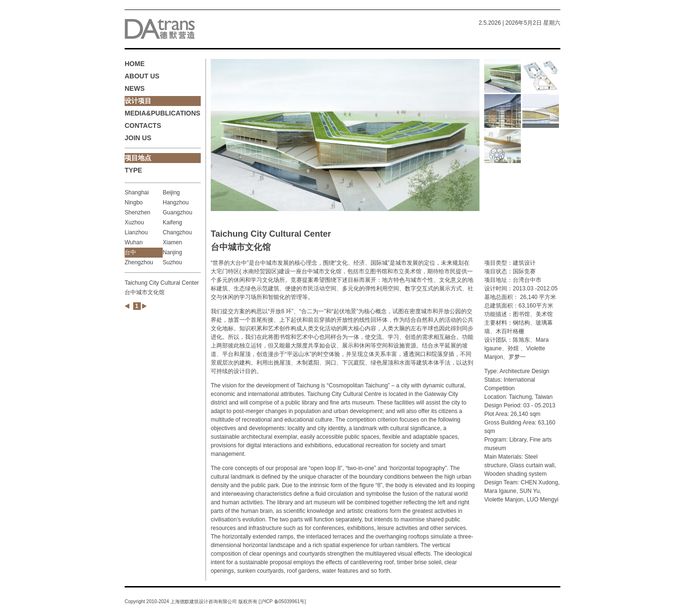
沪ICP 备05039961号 (283, 602)
